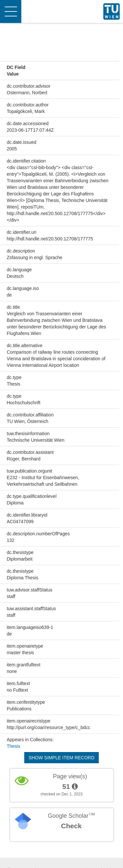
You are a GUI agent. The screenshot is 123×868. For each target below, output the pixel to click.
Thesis (14, 746)
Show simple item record (61, 758)
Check (71, 826)
